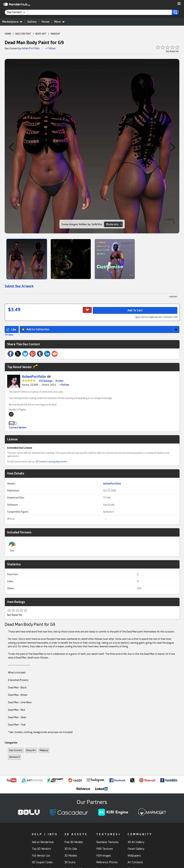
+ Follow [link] (64, 385)
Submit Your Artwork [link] (19, 286)
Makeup (44, 750)
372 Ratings (46, 381)
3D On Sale (71, 849)
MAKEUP (55, 34)
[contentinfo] (17, 12)
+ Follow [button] (50, 48)
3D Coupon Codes (42, 862)
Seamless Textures (107, 842)
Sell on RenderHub (43, 842)
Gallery (32, 22)
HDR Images (104, 856)
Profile (59, 381)
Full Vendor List (41, 856)
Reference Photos (107, 862)
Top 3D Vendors (41, 849)
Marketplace (12, 22)
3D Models (71, 856)
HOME (8, 34)
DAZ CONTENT (23, 34)
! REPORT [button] (173, 297)
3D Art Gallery (136, 842)
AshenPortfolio (31, 48)
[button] (179, 4)
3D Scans (70, 862)
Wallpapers (134, 856)
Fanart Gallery (136, 849)
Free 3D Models (74, 842)
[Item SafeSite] (113, 224)
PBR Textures (105, 849)
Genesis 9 (109, 512)
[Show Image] (27, 259)
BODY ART (41, 34)
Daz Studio (109, 505)
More (59, 22)
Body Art (31, 750)
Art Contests (135, 862)
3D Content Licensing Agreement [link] (51, 462)
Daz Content (16, 750)
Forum (45, 22)
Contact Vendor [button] (18, 428)
